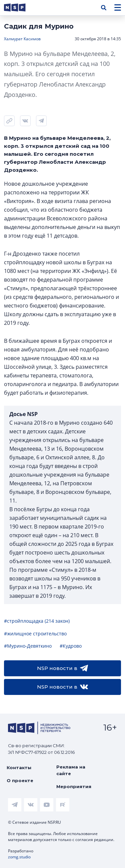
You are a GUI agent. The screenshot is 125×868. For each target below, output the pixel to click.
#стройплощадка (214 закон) (37, 621)
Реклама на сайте (71, 770)
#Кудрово (71, 646)
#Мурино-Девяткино (28, 646)
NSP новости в (62, 668)
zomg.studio (19, 857)
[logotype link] (20, 7)
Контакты (19, 767)
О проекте (20, 780)
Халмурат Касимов (22, 39)
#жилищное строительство (35, 634)
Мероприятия (74, 786)
